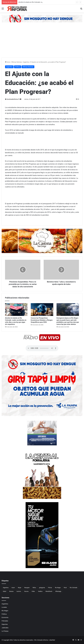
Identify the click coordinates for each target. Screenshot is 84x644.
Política (18, 67)
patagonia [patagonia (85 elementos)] (42, 588)
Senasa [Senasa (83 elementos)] (11, 591)
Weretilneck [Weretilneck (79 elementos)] (49, 591)
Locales (4, 607)
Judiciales (5, 628)
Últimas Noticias (17, 62)
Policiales (5, 621)
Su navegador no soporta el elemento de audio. (42, 348)
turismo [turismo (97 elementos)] (19, 591)
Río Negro (5, 611)
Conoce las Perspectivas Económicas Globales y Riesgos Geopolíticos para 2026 (42, 320)
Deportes (5, 624)
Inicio (8, 62)
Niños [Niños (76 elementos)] (34, 588)
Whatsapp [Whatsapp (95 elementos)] (58, 591)
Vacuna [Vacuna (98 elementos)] (26, 591)
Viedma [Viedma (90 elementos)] (40, 591)
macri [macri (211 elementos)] (13, 588)
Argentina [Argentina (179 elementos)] (6, 588)
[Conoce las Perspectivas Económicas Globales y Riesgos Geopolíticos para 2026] (42, 310)
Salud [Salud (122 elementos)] (4, 591)
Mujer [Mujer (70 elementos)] (20, 588)
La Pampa (5, 631)
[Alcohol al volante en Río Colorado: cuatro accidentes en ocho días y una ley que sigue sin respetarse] (16, 310)
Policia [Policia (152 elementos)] (50, 588)
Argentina (26, 62)
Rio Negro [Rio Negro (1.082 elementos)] (58, 588)
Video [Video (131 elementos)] (33, 591)
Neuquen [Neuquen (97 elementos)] (27, 588)
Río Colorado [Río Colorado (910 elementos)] (74, 588)
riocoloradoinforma (12, 99)
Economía (5, 617)
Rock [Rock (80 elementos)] (65, 588)
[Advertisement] (42, 41)
